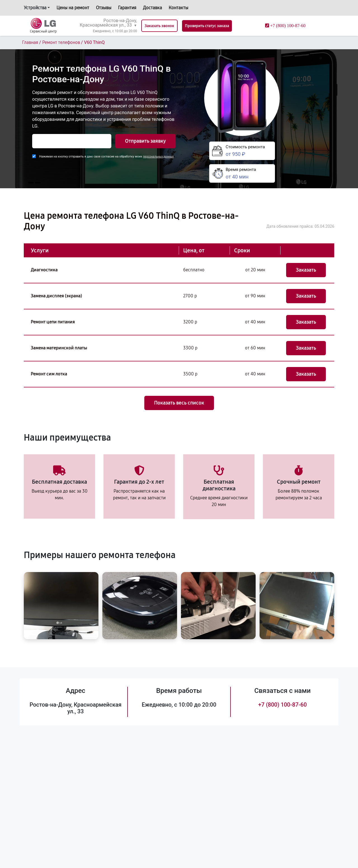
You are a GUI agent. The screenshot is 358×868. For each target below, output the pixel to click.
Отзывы (104, 8)
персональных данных (158, 157)
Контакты (178, 8)
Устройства (35, 8)
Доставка (152, 8)
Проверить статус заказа (207, 26)
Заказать (306, 270)
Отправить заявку (145, 141)
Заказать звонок (159, 26)
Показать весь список (179, 403)
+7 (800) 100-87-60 (282, 705)
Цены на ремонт (73, 8)
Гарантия (127, 8)
